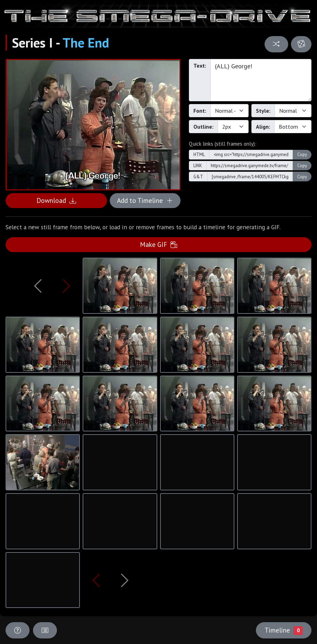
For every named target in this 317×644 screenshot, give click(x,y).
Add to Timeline (145, 200)
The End (86, 43)
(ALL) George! (261, 80)
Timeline (284, 630)
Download (56, 200)
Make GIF (158, 244)
